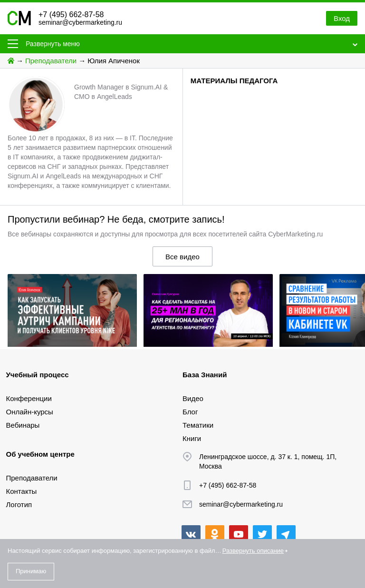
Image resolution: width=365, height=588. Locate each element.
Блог (190, 412)
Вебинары (23, 425)
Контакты (22, 491)
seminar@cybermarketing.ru (80, 22)
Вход (342, 18)
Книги (192, 438)
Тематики (198, 425)
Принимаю (31, 571)
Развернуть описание (253, 551)
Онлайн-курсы (30, 412)
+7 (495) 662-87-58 (71, 15)
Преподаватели (51, 61)
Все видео (182, 257)
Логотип (19, 505)
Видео (193, 398)
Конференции (29, 398)
